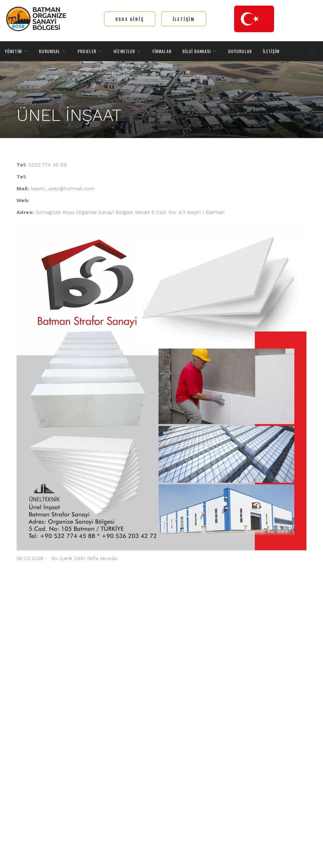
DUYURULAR (240, 51)
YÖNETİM (13, 51)
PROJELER (87, 51)
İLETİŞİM (271, 51)
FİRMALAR (162, 51)
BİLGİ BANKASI (197, 51)
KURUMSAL (50, 51)
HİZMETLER (124, 51)
